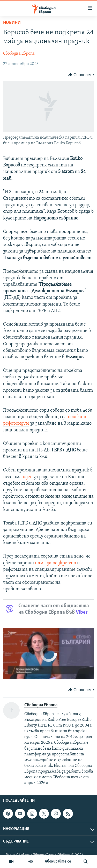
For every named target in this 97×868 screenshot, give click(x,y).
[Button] (81, 75)
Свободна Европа (19, 54)
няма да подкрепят (55, 563)
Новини (12, 23)
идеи (27, 477)
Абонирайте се (58, 861)
